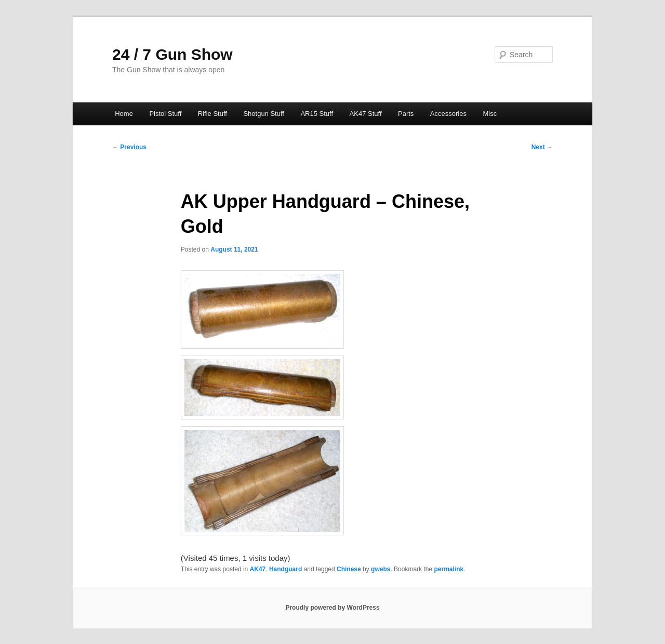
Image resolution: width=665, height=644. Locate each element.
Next (542, 147)
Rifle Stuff (212, 114)
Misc (490, 114)
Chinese (349, 569)
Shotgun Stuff (264, 114)
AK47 (258, 569)
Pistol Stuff (165, 114)
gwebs (381, 569)
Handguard (285, 569)
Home (124, 114)
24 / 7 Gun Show (172, 54)
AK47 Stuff (366, 114)
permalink (449, 569)
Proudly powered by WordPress (332, 608)
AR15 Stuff (317, 114)
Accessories (448, 114)
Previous (129, 147)
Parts (406, 114)
